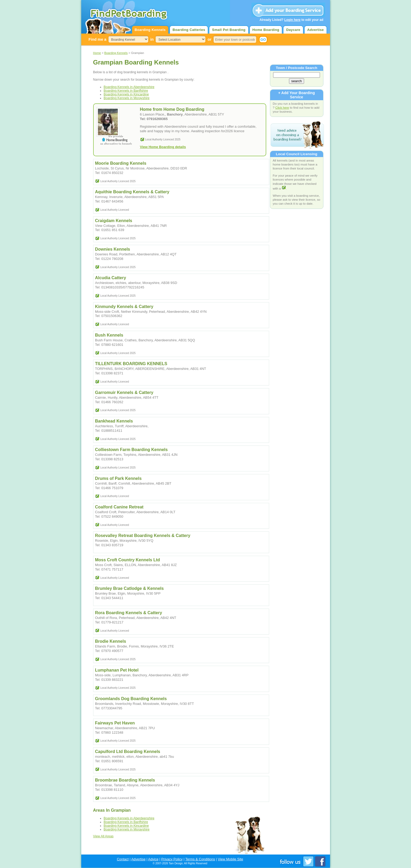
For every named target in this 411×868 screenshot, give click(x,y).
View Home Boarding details (163, 147)
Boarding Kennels (150, 30)
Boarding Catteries (189, 30)
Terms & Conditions (200, 859)
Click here (282, 107)
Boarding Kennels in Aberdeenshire (129, 87)
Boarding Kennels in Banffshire (126, 91)
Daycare (293, 30)
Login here (292, 20)
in (152, 39)
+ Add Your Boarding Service (296, 95)
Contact (123, 859)
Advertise (316, 30)
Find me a (98, 39)
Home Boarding (266, 30)
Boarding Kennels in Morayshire (127, 98)
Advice (153, 859)
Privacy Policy (172, 859)
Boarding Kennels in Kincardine (126, 94)
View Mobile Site (231, 859)
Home (97, 53)
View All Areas (103, 836)
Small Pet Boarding (229, 30)
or (209, 39)
